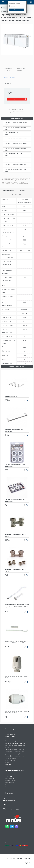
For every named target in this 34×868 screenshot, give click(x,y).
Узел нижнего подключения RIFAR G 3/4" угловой (16, 570)
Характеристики (8, 191)
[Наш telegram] (12, 827)
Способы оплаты (11, 737)
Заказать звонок (10, 805)
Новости (8, 765)
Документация (17, 194)
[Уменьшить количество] (21, 84)
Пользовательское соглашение (15, 743)
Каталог (4, 8)
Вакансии (8, 787)
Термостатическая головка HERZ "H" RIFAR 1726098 (17, 677)
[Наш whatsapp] (8, 827)
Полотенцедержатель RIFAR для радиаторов (14, 430)
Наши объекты (10, 783)
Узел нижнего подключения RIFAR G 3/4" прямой (16, 535)
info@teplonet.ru (10, 801)
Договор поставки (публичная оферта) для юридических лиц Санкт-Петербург (15, 756)
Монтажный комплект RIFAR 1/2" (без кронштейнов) (15, 500)
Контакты (8, 785)
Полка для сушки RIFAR (11, 396)
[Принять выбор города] (17, 10)
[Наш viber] (17, 827)
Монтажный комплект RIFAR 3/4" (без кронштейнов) (15, 465)
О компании (9, 776)
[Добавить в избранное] (24, 400)
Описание (22, 191)
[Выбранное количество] (24, 84)
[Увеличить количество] (27, 84)
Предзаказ (17, 99)
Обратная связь (10, 760)
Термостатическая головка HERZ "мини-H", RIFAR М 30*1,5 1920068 (17, 712)
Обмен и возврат (11, 739)
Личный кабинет (10, 734)
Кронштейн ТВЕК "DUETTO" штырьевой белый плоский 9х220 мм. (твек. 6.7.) (15, 642)
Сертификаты (10, 778)
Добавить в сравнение (17, 109)
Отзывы (5, 194)
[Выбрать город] (17, 6)
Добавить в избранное (18, 112)
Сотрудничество (11, 781)
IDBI (29, 863)
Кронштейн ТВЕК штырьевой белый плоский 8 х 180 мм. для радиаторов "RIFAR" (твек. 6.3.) (17, 606)
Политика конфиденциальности (15, 741)
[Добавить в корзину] (28, 400)
